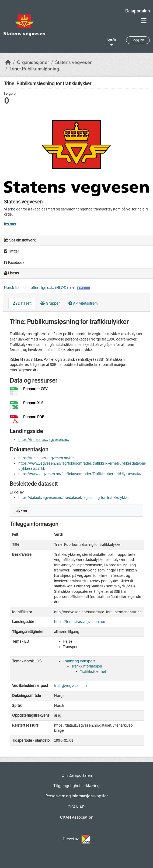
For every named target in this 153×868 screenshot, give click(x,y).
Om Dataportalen (77, 775)
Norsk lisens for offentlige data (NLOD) (36, 288)
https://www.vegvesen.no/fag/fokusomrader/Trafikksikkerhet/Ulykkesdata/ (80, 474)
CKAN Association (77, 817)
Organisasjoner (33, 62)
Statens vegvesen (74, 62)
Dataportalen (138, 11)
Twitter (12, 251)
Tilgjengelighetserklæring (76, 786)
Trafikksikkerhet (93, 672)
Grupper (50, 303)
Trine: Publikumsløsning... (36, 69)
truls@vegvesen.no (70, 686)
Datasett (22, 303)
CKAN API (77, 807)
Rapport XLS (33, 403)
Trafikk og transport (79, 661)
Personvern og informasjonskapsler (77, 796)
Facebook (14, 263)
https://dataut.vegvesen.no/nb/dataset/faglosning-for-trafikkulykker (74, 498)
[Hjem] (8, 62)
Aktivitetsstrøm (83, 303)
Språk (111, 40)
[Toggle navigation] (144, 21)
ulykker (22, 511)
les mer (10, 224)
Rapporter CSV (35, 389)
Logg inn (138, 40)
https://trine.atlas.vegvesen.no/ (44, 440)
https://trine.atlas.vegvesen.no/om (46, 458)
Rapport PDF (34, 417)
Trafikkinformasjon (87, 666)
